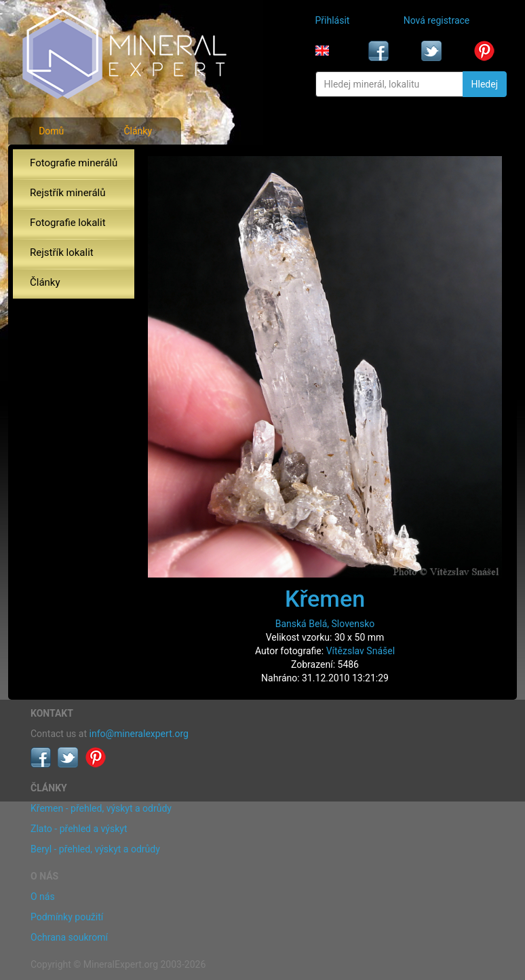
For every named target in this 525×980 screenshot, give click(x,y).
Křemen (325, 599)
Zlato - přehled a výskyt (79, 829)
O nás (43, 897)
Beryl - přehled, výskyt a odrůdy (95, 849)
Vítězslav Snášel (361, 651)
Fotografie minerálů (74, 163)
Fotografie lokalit (68, 223)
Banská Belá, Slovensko (325, 624)
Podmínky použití (67, 917)
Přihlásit (333, 20)
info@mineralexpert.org (139, 734)
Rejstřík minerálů (67, 193)
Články (138, 131)
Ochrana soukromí (69, 937)
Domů (51, 131)
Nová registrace (437, 20)
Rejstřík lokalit (62, 252)
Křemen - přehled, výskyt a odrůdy (101, 808)
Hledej (485, 84)
